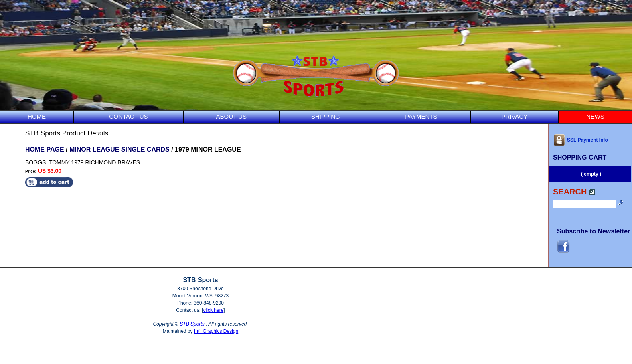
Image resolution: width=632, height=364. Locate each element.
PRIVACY (514, 116)
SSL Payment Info (580, 140)
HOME (37, 116)
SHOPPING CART (580, 157)
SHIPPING (326, 116)
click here (214, 310)
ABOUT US (231, 116)
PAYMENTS (421, 116)
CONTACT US (128, 116)
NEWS (595, 116)
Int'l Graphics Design (216, 331)
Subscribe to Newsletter (594, 231)
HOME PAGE (45, 149)
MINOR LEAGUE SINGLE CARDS (120, 149)
